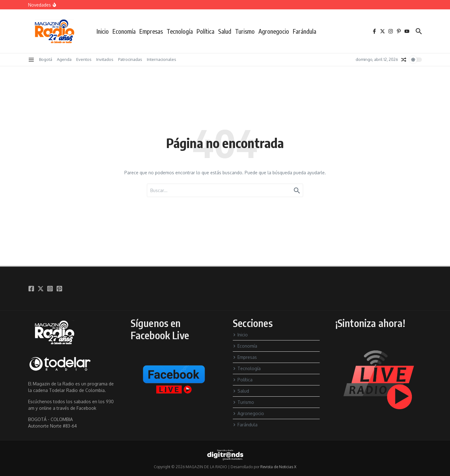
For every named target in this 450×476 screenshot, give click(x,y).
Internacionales (162, 59)
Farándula (305, 31)
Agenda (64, 59)
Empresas (151, 31)
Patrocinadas (130, 59)
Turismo (245, 31)
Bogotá (46, 59)
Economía (124, 31)
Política (205, 31)
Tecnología (180, 31)
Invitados (105, 59)
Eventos (84, 59)
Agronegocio (274, 31)
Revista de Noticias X (278, 467)
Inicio (103, 31)
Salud (225, 31)
